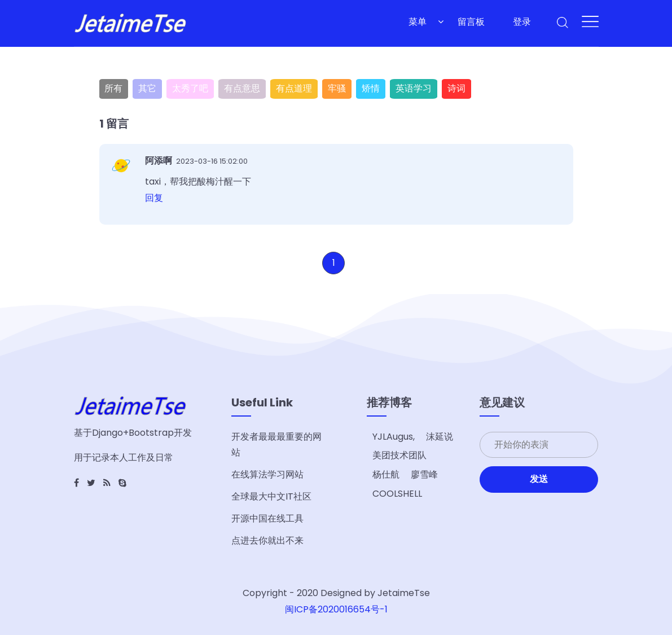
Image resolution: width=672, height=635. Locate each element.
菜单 (418, 22)
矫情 (371, 88)
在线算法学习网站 (267, 474)
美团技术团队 (399, 455)
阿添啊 (159, 161)
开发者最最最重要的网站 (276, 445)
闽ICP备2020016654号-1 (336, 609)
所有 (113, 88)
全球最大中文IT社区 (271, 496)
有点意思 (242, 88)
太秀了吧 (190, 88)
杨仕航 (386, 474)
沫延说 (440, 437)
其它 (147, 88)
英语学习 (414, 88)
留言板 (471, 22)
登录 (522, 22)
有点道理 (294, 88)
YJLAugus (393, 437)
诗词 (456, 88)
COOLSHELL (397, 494)
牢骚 (337, 88)
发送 (539, 479)
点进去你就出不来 (267, 540)
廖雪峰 (424, 474)
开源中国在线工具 (267, 518)
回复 (154, 198)
